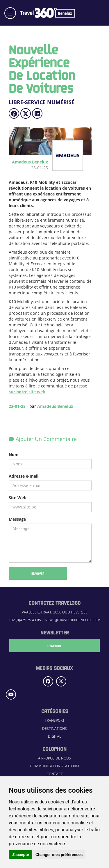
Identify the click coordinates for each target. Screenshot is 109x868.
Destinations (54, 729)
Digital (54, 736)
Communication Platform (55, 766)
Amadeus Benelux (55, 406)
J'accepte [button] (20, 855)
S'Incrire (55, 646)
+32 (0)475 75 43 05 (25, 620)
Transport (55, 720)
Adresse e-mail (24, 476)
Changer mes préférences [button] (59, 855)
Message (17, 519)
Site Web (18, 498)
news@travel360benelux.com (73, 620)
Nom (14, 455)
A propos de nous (54, 758)
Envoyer (38, 573)
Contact (55, 774)
